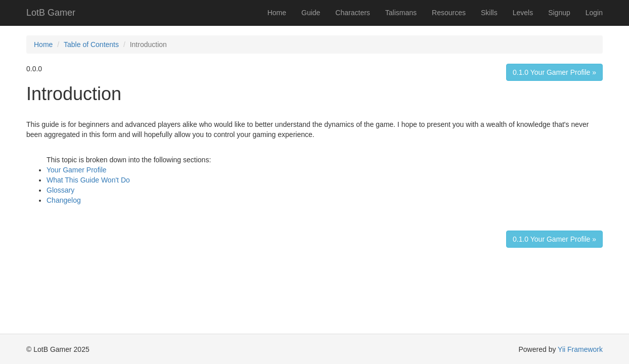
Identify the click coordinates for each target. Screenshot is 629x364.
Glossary (60, 190)
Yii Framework (580, 349)
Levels (523, 13)
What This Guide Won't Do (88, 180)
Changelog (64, 200)
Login (594, 13)
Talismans (401, 13)
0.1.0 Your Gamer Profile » (554, 72)
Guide (311, 13)
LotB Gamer (51, 13)
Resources (449, 13)
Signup (559, 13)
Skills (489, 13)
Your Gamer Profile (77, 170)
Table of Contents (91, 44)
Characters (352, 13)
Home (277, 13)
